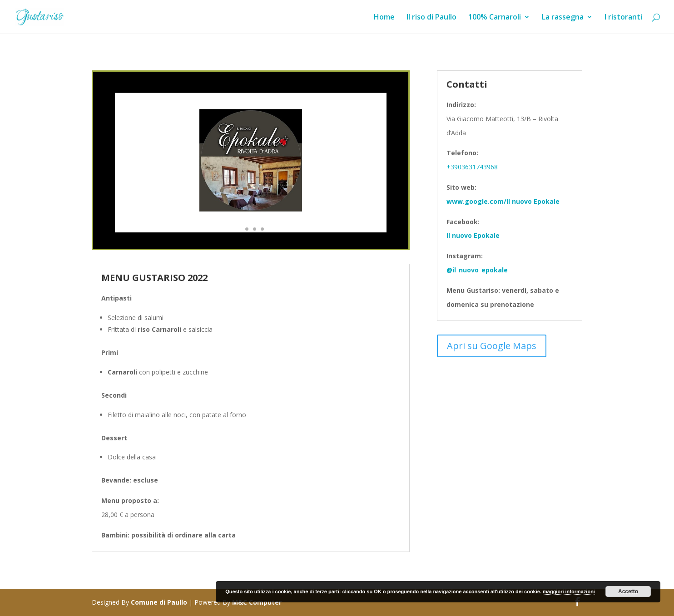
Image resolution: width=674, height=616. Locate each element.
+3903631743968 (472, 167)
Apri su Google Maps (492, 346)
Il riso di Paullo (431, 18)
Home (384, 18)
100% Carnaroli (495, 18)
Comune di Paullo (159, 602)
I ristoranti (623, 18)
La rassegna (563, 18)
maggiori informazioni (569, 591)
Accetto (628, 591)
